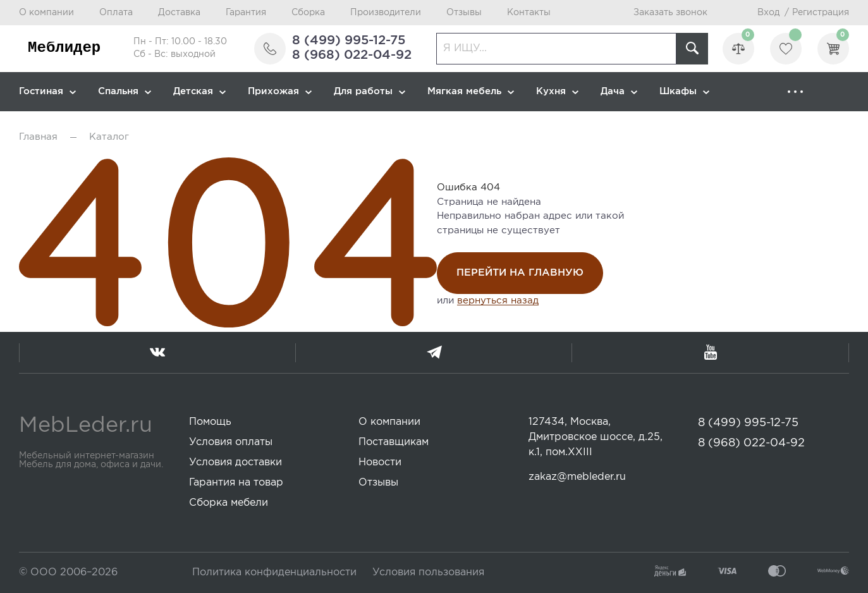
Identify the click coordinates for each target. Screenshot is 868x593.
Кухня (557, 91)
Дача (619, 91)
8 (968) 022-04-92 (352, 55)
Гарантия (246, 13)
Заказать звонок (670, 13)
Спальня (125, 91)
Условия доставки (235, 462)
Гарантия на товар (236, 483)
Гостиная (47, 91)
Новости (380, 462)
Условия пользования (428, 572)
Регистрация (821, 13)
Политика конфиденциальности (274, 572)
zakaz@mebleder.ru (577, 477)
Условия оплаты (231, 442)
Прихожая (280, 91)
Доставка (179, 13)
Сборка (308, 13)
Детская (199, 91)
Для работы (370, 91)
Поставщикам (394, 442)
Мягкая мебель (471, 91)
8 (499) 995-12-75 (349, 40)
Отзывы (464, 13)
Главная (38, 137)
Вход (768, 13)
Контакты (529, 13)
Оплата (116, 13)
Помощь (210, 422)
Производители (386, 13)
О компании (46, 13)
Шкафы (684, 91)
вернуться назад (498, 301)
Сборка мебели (229, 503)
